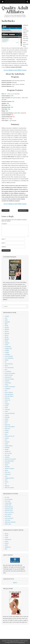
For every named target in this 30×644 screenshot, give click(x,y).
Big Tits (7, 331)
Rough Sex (8, 451)
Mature (7, 419)
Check (6, 538)
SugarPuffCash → (23, 210)
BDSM (6, 326)
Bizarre (7, 335)
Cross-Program (9, 499)
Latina (6, 411)
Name (3, 239)
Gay (6, 390)
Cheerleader (8, 347)
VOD (6, 480)
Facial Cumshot (9, 375)
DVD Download (9, 364)
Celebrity (7, 343)
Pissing (7, 438)
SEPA (6, 545)
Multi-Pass (7, 425)
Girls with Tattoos (9, 396)
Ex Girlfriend (8, 371)
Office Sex (7, 429)
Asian (6, 320)
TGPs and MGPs (9, 518)
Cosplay (7, 350)
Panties (7, 431)
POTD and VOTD (9, 513)
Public (6, 444)
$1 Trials (7, 497)
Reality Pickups (9, 446)
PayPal (7, 543)
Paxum (7, 541)
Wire (6, 549)
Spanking (7, 463)
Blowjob (7, 339)
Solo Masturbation (9, 461)
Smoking (7, 457)
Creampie (7, 354)
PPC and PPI (8, 515)
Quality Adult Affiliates (15, 10)
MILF (6, 423)
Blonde (7, 337)
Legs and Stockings (10, 413)
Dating (6, 360)
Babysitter (7, 322)
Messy (6, 421)
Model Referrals (9, 507)
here (12, 94)
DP (6, 362)
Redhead (7, 448)
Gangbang (7, 389)
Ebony (6, 366)
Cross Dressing (9, 356)
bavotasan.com (22, 642)
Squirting (7, 467)
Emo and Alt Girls (9, 368)
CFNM (6, 345)
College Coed (8, 349)
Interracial (7, 410)
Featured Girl (8, 377)
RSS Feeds (8, 516)
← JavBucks (6, 210)
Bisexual (7, 333)
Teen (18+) (8, 472)
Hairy (6, 402)
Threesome (8, 474)
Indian (6, 408)
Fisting (7, 385)
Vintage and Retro (9, 478)
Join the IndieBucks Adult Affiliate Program (15, 70)
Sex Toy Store (8, 453)
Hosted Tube (8, 505)
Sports (6, 465)
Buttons (15, 583)
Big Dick (7, 329)
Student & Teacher (9, 469)
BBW (6, 324)
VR (6, 484)
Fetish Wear (8, 383)
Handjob (7, 404)
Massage (7, 417)
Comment (4, 224)
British (6, 341)
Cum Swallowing (9, 358)
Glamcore (7, 398)
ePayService (8, 539)
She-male (7, 455)
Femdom (7, 381)
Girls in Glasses (9, 392)
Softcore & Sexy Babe (10, 459)
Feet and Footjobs (9, 379)
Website (4, 247)
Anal (6, 318)
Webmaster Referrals (10, 522)
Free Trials (8, 501)
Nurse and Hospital (10, 427)
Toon (6, 476)
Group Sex (8, 400)
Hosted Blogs (8, 503)
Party (6, 434)
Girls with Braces (9, 394)
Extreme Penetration (10, 373)
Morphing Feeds (9, 509)
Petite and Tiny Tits (10, 436)
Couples (7, 352)
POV (6, 440)
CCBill (6, 536)
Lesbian (7, 415)
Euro (6, 370)
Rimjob (7, 450)
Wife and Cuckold (9, 488)
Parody (7, 432)
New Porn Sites (9, 511)
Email (3, 243)
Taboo (6, 471)
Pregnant (7, 442)
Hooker (7, 406)
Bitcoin (7, 534)
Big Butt (7, 328)
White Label (8, 524)
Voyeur (7, 482)
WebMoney (8, 547)
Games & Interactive (10, 387)
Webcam (7, 486)
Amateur (7, 316)
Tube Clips (8, 520)
